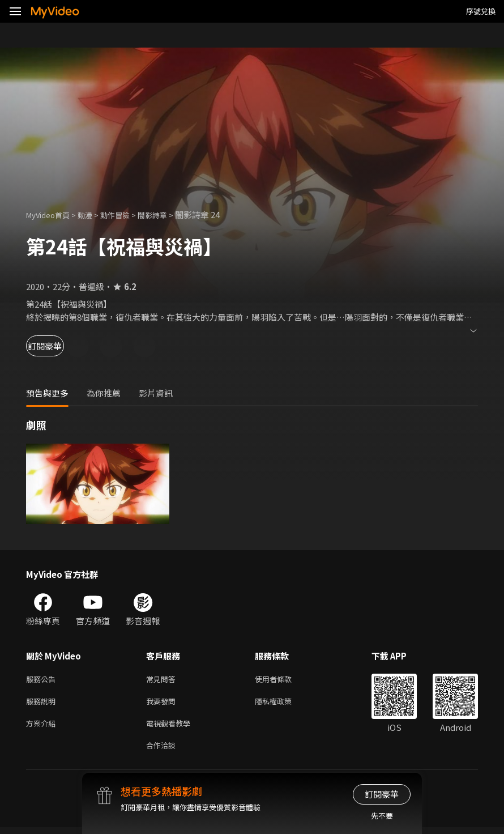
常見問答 (163, 680)
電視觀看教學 (172, 727)
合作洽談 (163, 751)
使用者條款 (283, 680)
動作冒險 (127, 214)
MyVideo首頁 (52, 214)
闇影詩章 (169, 214)
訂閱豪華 (57, 346)
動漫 (94, 214)
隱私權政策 (283, 703)
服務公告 (43, 680)
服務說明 (43, 703)
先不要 (382, 816)
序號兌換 (481, 11)
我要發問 (163, 703)
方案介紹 (43, 727)
